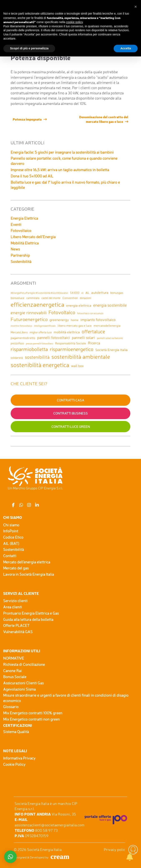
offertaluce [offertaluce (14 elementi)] (93, 331)
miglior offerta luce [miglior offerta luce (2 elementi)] (41, 332)
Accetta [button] (126, 48)
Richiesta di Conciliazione (24, 664)
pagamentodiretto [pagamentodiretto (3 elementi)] (23, 338)
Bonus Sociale (15, 677)
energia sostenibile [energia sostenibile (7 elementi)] (110, 305)
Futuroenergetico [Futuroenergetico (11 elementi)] (29, 319)
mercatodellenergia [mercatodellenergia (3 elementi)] (107, 326)
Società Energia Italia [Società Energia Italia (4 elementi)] (111, 350)
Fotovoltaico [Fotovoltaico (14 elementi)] (62, 312)
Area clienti (13, 607)
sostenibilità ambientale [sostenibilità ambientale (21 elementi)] (81, 357)
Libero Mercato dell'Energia (33, 237)
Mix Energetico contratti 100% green (33, 713)
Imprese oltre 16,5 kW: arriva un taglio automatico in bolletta (60, 170)
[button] (136, 7)
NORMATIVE (14, 658)
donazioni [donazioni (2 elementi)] (85, 298)
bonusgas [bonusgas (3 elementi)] (117, 293)
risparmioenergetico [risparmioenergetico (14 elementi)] (72, 349)
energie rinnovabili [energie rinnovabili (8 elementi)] (29, 313)
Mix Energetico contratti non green (31, 719)
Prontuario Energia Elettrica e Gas (31, 613)
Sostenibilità (21, 262)
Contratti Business (70, 413)
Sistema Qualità (16, 732)
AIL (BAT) (11, 543)
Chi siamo (11, 525)
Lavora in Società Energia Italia (29, 574)
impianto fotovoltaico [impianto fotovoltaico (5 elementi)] (98, 320)
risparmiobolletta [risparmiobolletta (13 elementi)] (29, 349)
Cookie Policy (14, 764)
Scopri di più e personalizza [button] (29, 48)
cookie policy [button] (74, 22)
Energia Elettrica (24, 218)
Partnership (20, 255)
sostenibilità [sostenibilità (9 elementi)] (37, 357)
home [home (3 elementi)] (75, 320)
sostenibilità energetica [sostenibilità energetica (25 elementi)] (40, 365)
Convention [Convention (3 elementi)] (70, 298)
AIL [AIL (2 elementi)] (87, 293)
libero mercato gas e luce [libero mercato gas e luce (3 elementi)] (75, 326)
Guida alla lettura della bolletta (28, 619)
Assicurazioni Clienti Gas (23, 683)
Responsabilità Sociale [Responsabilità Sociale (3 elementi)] (71, 343)
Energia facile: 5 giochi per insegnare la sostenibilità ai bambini (62, 152)
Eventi (16, 224)
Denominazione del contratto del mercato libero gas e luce (104, 119)
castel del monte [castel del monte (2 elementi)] (51, 298)
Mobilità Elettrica (25, 243)
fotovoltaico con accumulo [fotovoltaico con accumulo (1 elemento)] (90, 313)
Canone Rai (12, 671)
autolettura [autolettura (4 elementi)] (100, 292)
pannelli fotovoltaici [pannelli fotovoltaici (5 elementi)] (54, 337)
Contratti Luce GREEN (71, 427)
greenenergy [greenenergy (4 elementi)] (59, 320)
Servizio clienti (15, 601)
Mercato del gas (16, 568)
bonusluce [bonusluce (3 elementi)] (18, 298)
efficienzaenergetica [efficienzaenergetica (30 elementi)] (37, 304)
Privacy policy (116, 849)
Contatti (10, 556)
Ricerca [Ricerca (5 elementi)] (94, 343)
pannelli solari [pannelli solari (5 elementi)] (83, 337)
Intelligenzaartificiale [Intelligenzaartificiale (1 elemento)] (45, 326)
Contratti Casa (70, 400)
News (15, 249)
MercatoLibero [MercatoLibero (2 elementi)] (19, 332)
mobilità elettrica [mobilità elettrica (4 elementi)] (67, 332)
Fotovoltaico (21, 230)
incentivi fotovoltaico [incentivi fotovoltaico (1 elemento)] (21, 326)
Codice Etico (13, 537)
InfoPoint (11, 531)
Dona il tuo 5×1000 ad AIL (32, 176)
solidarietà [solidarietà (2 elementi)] (17, 358)
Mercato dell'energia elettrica (27, 562)
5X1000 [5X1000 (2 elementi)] (75, 293)
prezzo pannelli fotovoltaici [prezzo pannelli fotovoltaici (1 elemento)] (40, 344)
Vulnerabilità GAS (18, 632)
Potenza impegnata (27, 119)
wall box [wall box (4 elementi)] (77, 366)
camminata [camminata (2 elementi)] (33, 298)
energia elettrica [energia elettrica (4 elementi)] (79, 305)
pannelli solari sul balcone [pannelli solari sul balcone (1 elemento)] (110, 338)
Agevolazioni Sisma (19, 689)
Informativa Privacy (19, 758)
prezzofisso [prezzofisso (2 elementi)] (17, 343)
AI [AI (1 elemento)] (82, 293)
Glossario (11, 707)
